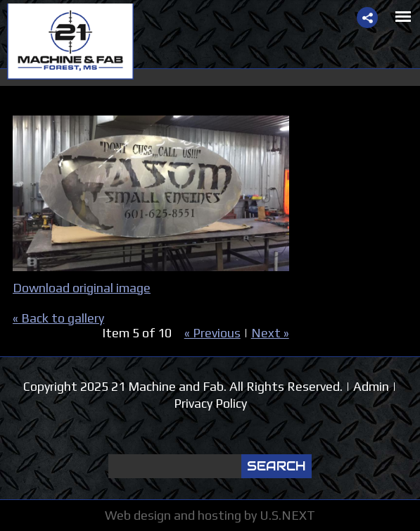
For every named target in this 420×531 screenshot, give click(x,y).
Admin (371, 386)
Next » (270, 333)
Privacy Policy (210, 403)
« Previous (212, 333)
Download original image (82, 288)
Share (367, 18)
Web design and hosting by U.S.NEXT (210, 515)
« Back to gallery (58, 318)
